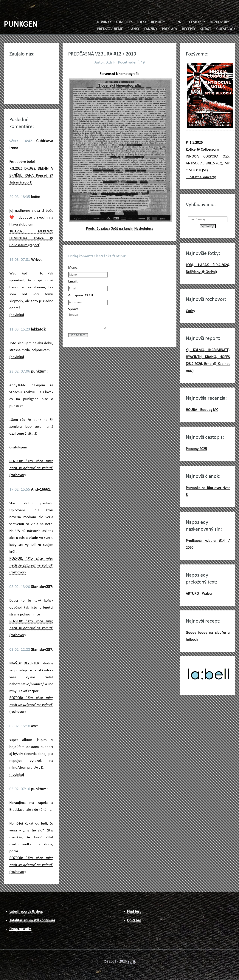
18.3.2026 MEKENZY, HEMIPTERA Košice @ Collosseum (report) (31, 238)
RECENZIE (177, 22)
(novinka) (17, 315)
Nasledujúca (144, 229)
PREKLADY (170, 29)
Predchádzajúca (98, 229)
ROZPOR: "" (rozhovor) (31, 468)
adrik (131, 962)
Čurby (190, 311)
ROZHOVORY (219, 22)
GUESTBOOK (226, 29)
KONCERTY (124, 22)
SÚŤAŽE (206, 29)
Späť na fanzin (122, 229)
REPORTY (158, 22)
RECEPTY (189, 29)
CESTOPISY (197, 22)
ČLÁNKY (134, 29)
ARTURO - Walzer (199, 594)
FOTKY (141, 22)
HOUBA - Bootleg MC (202, 410)
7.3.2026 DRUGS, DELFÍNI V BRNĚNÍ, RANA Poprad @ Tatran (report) (31, 176)
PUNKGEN (21, 25)
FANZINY (151, 29)
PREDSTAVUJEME (110, 29)
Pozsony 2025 (196, 449)
